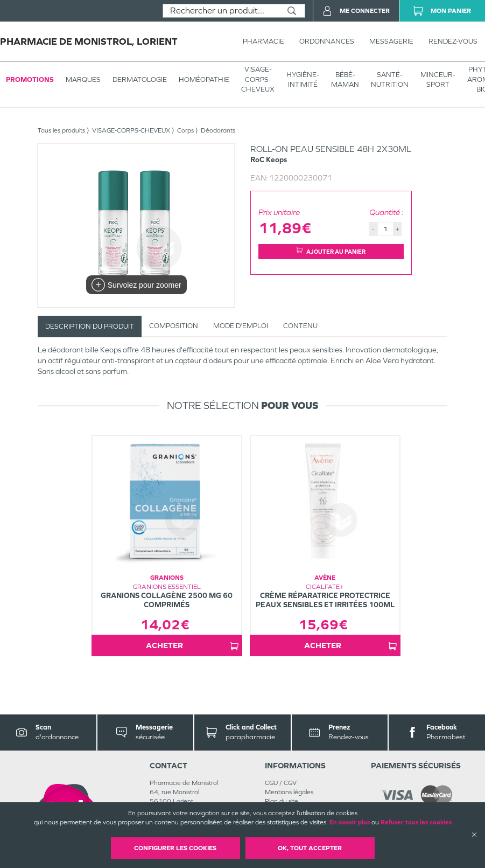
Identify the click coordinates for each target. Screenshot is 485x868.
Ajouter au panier (331, 251)
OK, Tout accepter (310, 848)
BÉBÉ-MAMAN (345, 79)
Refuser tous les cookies (416, 822)
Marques (83, 79)
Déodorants (218, 130)
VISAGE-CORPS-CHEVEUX (258, 79)
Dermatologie (140, 79)
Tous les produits (61, 130)
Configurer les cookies (175, 848)
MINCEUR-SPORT (438, 79)
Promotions (30, 79)
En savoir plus (350, 822)
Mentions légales (289, 792)
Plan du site (282, 801)
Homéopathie (204, 79)
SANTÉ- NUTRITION (390, 79)
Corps (185, 130)
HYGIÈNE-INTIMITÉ (303, 79)
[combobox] (221, 11)
